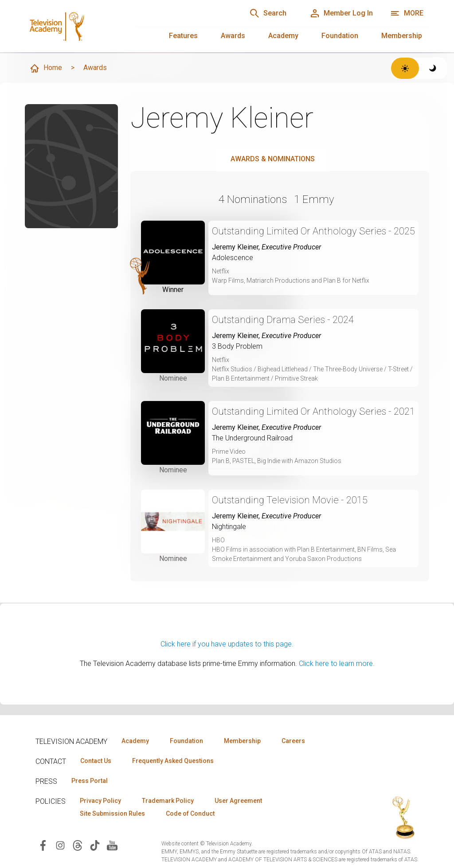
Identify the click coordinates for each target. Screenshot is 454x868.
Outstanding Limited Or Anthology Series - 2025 (313, 231)
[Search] (268, 13)
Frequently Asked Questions (173, 761)
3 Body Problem (237, 346)
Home (46, 68)
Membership (402, 36)
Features (183, 36)
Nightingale (229, 527)
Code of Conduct (190, 814)
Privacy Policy (100, 801)
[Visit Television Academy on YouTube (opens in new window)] (112, 845)
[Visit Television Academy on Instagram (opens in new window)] (60, 845)
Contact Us (96, 761)
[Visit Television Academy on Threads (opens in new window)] (78, 845)
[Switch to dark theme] (433, 68)
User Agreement (238, 801)
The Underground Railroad (252, 438)
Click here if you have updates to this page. (227, 644)
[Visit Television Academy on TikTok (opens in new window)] (95, 845)
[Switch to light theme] (405, 68)
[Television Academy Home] (71, 22)
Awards (233, 36)
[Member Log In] (341, 13)
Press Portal (90, 781)
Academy (283, 36)
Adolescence (233, 258)
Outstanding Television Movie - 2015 (290, 500)
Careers (293, 741)
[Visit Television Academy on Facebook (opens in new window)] (43, 845)
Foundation (340, 36)
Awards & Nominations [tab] (273, 159)
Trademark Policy (168, 801)
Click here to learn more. (337, 664)
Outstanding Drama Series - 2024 (283, 320)
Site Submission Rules (112, 814)
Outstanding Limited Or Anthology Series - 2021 (313, 411)
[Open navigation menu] (407, 13)
